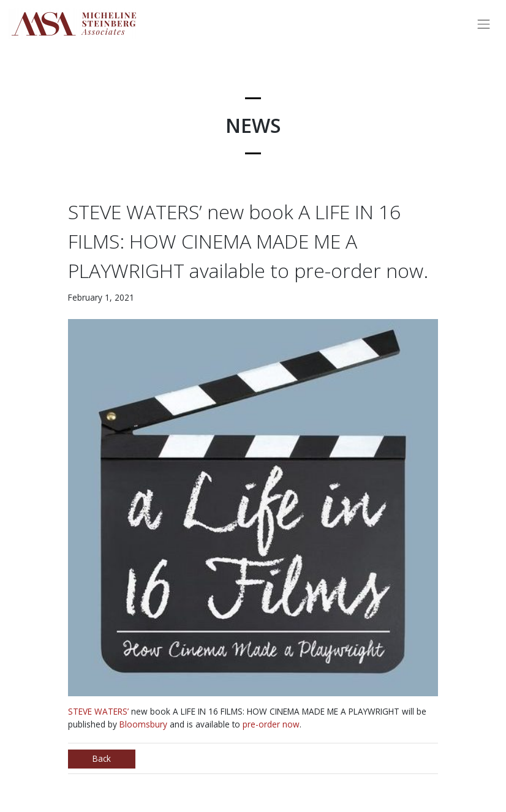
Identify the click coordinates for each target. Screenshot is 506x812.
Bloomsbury (143, 724)
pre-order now (271, 724)
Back (102, 758)
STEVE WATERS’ (98, 711)
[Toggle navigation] (484, 24)
